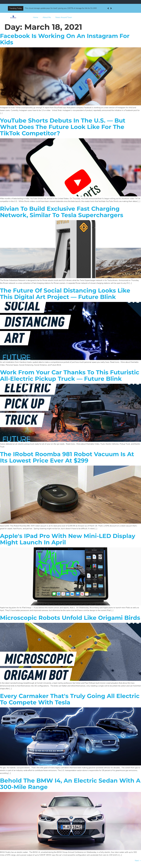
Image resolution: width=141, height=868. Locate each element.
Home (36, 17)
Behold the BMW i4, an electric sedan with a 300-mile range (70, 784)
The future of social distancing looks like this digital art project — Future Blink (65, 294)
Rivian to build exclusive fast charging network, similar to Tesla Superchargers (62, 212)
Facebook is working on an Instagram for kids (65, 39)
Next (138, 861)
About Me (47, 17)
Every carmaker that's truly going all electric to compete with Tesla (70, 699)
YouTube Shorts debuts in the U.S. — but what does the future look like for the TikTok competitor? (63, 127)
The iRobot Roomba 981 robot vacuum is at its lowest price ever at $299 (67, 457)
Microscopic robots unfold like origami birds (70, 618)
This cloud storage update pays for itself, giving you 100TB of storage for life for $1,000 (61, 8)
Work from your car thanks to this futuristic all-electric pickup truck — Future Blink (70, 376)
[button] (111, 8)
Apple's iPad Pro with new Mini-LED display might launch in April (68, 539)
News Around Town (64, 17)
